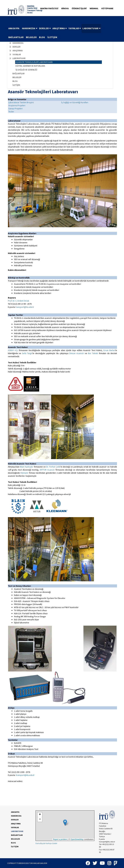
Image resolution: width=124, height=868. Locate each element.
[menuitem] (14, 28)
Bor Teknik (93, 353)
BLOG (42, 37)
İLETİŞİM (52, 37)
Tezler (11, 112)
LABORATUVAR (92, 28)
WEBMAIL (94, 8)
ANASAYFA (14, 28)
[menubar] (62, 33)
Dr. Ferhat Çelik (53, 467)
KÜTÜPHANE (107, 8)
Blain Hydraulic (27, 467)
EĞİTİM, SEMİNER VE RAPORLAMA (30, 66)
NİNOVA (65, 8)
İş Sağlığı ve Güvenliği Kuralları (75, 102)
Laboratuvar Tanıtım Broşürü (21, 102)
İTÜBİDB (20, 863)
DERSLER (45, 28)
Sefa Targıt (27, 353)
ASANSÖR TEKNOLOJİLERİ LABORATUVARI (34, 62)
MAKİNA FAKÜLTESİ (49, 8)
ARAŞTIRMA (60, 28)
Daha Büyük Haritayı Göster (46, 843)
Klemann (24, 473)
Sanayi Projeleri (15, 108)
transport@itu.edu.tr (25, 307)
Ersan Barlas (109, 350)
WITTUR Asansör (47, 470)
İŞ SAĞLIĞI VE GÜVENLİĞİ (26, 70)
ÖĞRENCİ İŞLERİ (79, 8)
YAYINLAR (75, 28)
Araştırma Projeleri (17, 105)
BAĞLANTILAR (16, 37)
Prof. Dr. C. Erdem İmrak (19, 301)
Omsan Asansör (76, 353)
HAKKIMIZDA (30, 28)
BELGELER (31, 37)
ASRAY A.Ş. (13, 350)
